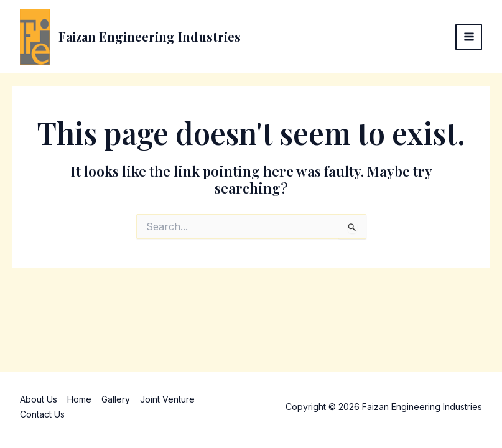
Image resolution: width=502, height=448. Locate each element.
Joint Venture (167, 399)
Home (79, 399)
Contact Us (42, 414)
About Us (39, 399)
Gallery (116, 399)
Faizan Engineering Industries (150, 36)
